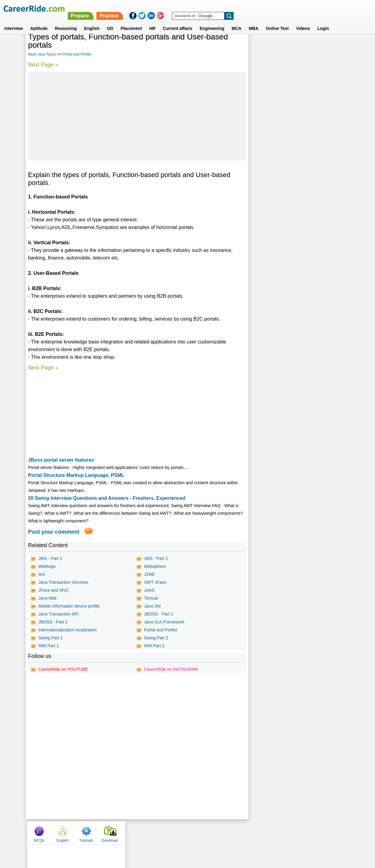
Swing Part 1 (51, 638)
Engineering (212, 21)
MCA (237, 21)
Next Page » (43, 65)
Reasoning (66, 21)
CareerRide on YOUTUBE (63, 669)
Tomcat (151, 598)
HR (152, 21)
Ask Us (210, 833)
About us (132, 833)
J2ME (149, 574)
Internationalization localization (68, 630)
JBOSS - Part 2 (53, 622)
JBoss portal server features (61, 460)
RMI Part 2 (154, 646)
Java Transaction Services (63, 582)
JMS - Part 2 (156, 558)
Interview (14, 21)
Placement (131, 21)
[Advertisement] (137, 116)
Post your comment (54, 532)
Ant (42, 574)
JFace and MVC (54, 590)
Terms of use (185, 833)
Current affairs (177, 21)
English (92, 21)
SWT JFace (155, 582)
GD (110, 21)
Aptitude (39, 21)
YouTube (231, 833)
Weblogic (47, 566)
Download (332, 47)
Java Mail (47, 598)
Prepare (217, 8)
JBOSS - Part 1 (158, 614)
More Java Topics (42, 54)
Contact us (157, 833)
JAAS (149, 590)
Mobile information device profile (69, 606)
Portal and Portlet (77, 54)
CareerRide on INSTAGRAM (171, 669)
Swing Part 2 (156, 638)
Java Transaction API (59, 614)
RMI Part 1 (49, 646)
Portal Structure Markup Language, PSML (76, 475)
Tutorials (308, 47)
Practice (246, 8)
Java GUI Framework (164, 622)
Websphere (155, 566)
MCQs (261, 47)
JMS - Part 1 (50, 558)
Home (112, 833)
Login (323, 21)
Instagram (254, 833)
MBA (253, 21)
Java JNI (152, 606)
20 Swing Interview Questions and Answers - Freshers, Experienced (107, 498)
